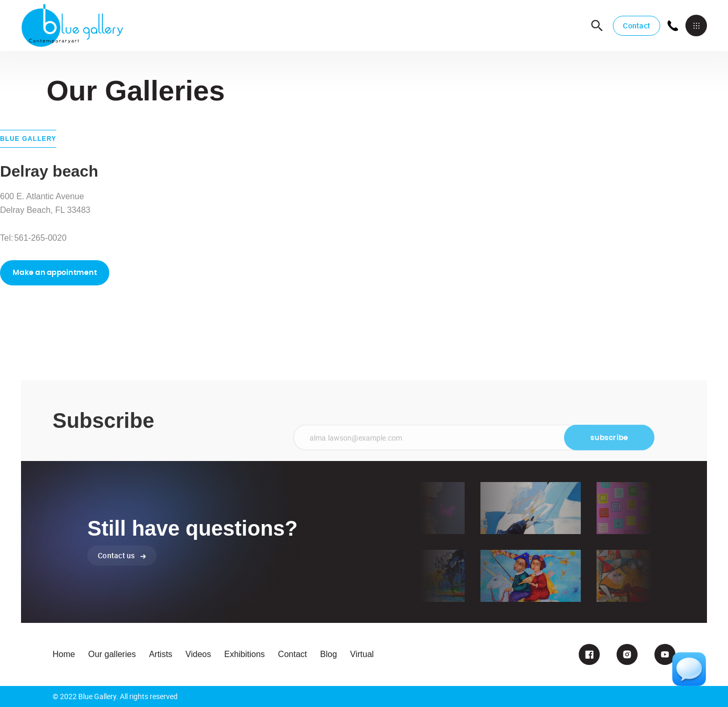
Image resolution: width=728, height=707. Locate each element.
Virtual (362, 654)
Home (64, 654)
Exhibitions (244, 654)
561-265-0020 (40, 238)
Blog (329, 654)
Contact (637, 25)
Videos (198, 654)
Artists (160, 654)
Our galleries (112, 654)
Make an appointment (55, 273)
